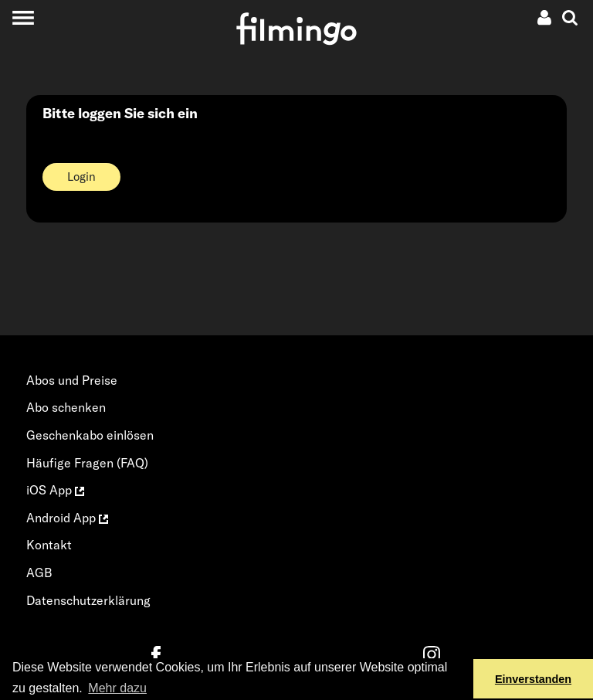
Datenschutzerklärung (88, 600)
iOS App (55, 490)
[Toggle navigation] (23, 17)
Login (81, 177)
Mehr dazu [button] (117, 688)
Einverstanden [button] (533, 679)
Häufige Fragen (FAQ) (87, 463)
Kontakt (49, 545)
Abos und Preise (72, 380)
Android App (67, 518)
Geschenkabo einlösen (90, 435)
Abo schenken (66, 407)
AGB (39, 573)
